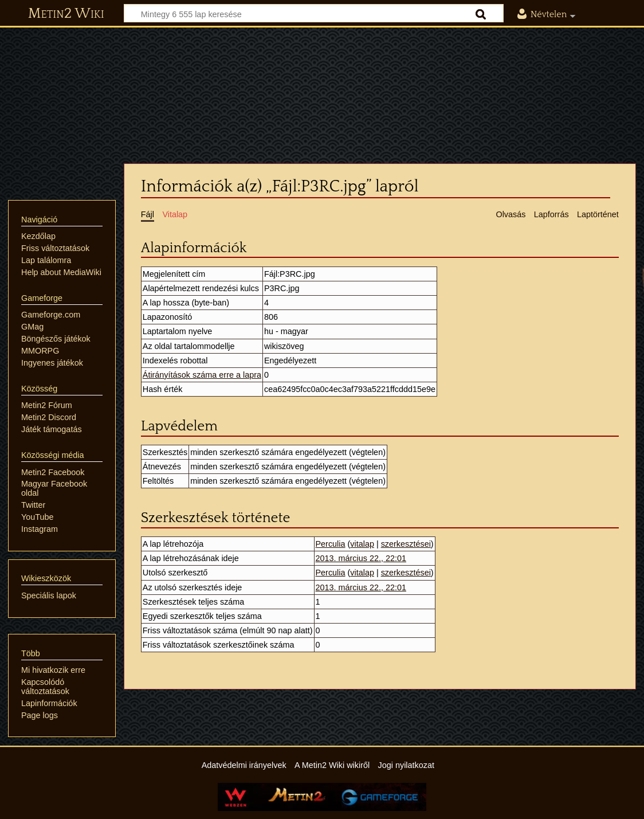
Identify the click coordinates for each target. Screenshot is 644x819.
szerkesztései (406, 544)
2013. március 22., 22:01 (361, 558)
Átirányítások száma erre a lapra (202, 375)
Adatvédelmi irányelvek (244, 765)
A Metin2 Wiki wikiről (332, 765)
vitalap (362, 544)
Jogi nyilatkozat (406, 765)
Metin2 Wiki (66, 14)
